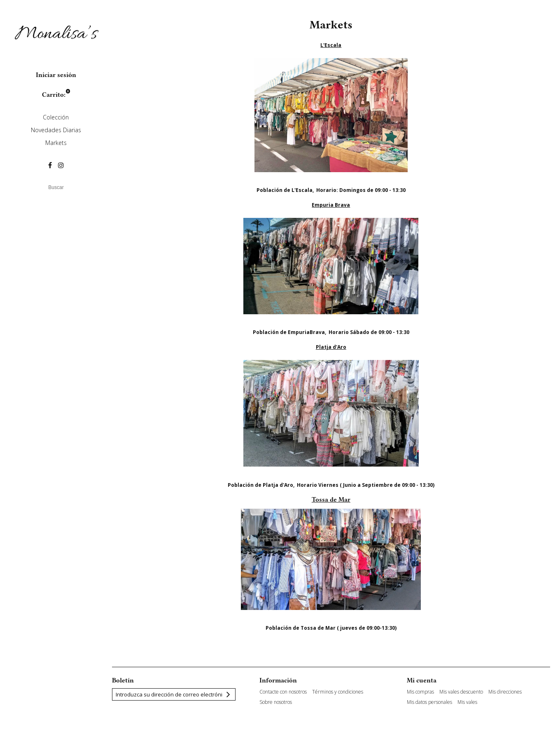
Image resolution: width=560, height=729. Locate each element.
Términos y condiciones (338, 692)
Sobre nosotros (276, 702)
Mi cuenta (422, 680)
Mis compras (420, 692)
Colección (56, 117)
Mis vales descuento (461, 692)
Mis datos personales (429, 702)
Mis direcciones (505, 692)
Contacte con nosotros (283, 692)
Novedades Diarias (56, 130)
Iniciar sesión (56, 75)
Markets (56, 143)
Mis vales (467, 702)
